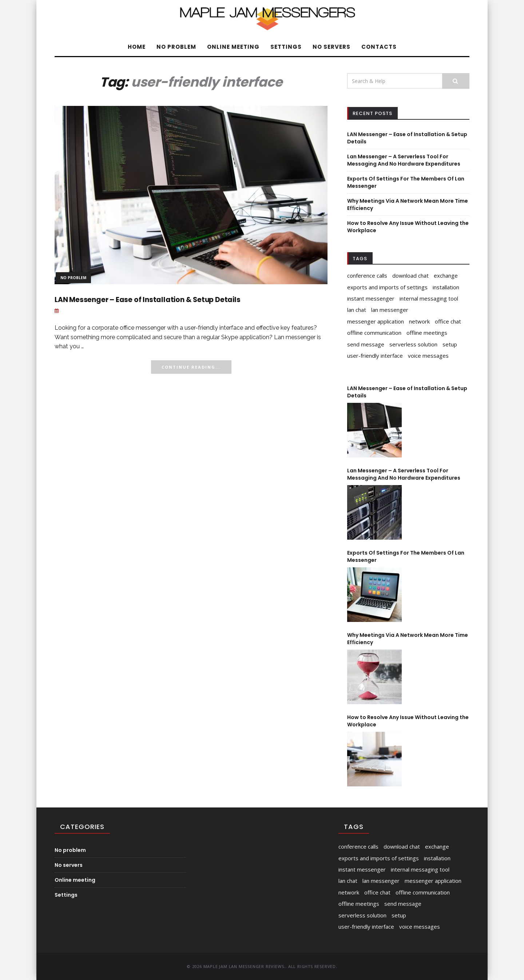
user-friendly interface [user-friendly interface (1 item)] (375, 356)
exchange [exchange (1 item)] (446, 275)
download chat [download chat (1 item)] (410, 275)
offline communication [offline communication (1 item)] (374, 333)
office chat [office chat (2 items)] (448, 321)
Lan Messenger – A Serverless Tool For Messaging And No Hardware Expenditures (404, 160)
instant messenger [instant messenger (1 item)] (371, 298)
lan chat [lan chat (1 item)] (357, 310)
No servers (332, 47)
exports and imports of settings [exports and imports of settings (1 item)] (387, 287)
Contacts (379, 47)
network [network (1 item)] (419, 321)
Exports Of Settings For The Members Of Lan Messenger (406, 556)
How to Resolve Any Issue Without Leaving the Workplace (408, 721)
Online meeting (233, 47)
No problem (176, 47)
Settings (286, 47)
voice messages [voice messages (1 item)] (428, 356)
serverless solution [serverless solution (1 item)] (413, 344)
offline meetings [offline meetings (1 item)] (427, 333)
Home (137, 47)
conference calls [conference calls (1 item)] (367, 275)
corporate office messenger (129, 328)
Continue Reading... (191, 367)
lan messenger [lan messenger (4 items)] (390, 310)
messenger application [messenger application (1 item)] (376, 321)
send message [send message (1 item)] (366, 344)
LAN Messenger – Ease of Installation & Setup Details (148, 300)
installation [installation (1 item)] (446, 287)
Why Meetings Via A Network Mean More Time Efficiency (408, 639)
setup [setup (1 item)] (450, 344)
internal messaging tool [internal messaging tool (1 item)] (429, 298)
